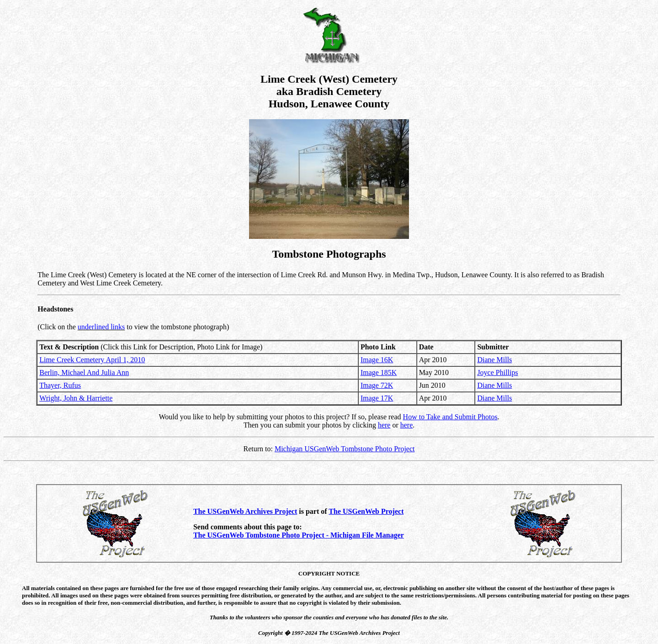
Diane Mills (494, 360)
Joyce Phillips (497, 372)
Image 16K (377, 360)
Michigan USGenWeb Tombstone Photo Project (345, 449)
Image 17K (377, 398)
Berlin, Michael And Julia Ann (84, 372)
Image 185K (379, 372)
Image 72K (377, 385)
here (384, 425)
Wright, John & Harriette (76, 398)
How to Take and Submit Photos (450, 417)
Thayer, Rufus (60, 385)
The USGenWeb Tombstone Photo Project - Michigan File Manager (299, 535)
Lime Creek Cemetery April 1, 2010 (92, 360)
